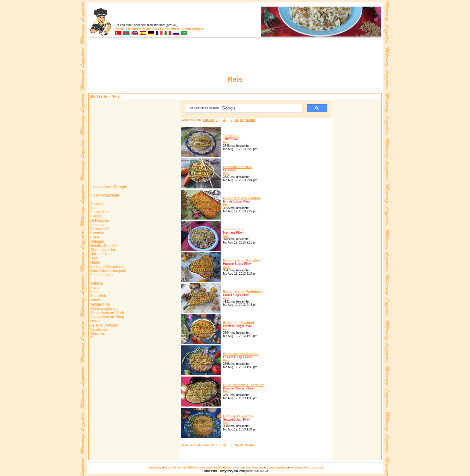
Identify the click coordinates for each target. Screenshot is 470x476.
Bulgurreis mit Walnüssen (243, 291)
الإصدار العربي (315, 467)
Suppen (96, 204)
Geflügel (97, 241)
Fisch (94, 237)
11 (242, 120)
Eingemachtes (101, 275)
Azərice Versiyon (173, 467)
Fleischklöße (100, 229)
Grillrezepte (99, 220)
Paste (94, 288)
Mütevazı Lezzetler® (161, 29)
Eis (92, 338)
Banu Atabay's (128, 29)
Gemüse (97, 233)
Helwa (95, 321)
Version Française (254, 467)
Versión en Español (212, 467)
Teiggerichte (100, 304)
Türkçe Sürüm (155, 467)
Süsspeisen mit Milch (107, 313)
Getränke (97, 334)
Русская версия (298, 467)
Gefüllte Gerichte (103, 246)
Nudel (95, 262)
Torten (95, 300)
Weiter (250, 120)
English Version (192, 467)
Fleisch (95, 216)
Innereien (97, 225)
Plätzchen (98, 296)
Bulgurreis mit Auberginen (244, 385)
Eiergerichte (99, 212)
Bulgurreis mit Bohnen (241, 354)
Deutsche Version (233, 467)
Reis (93, 258)
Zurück (208, 120)
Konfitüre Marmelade (107, 267)
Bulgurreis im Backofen (241, 198)
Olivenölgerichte (103, 250)
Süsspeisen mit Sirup (107, 317)
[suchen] (243, 108)
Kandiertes (98, 330)
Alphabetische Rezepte (108, 187)
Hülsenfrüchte (101, 254)
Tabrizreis (231, 136)
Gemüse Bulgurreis (238, 416)
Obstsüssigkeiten (104, 309)
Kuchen (96, 292)
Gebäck (96, 283)
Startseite (98, 96)
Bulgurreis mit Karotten (241, 260)
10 (236, 120)
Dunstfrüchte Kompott (107, 271)
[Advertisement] (357, 190)
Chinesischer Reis (237, 167)
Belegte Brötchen (104, 325)
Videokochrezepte (104, 195)
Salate (95, 208)
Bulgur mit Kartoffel (238, 323)
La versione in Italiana (276, 467)
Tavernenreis (233, 229)
